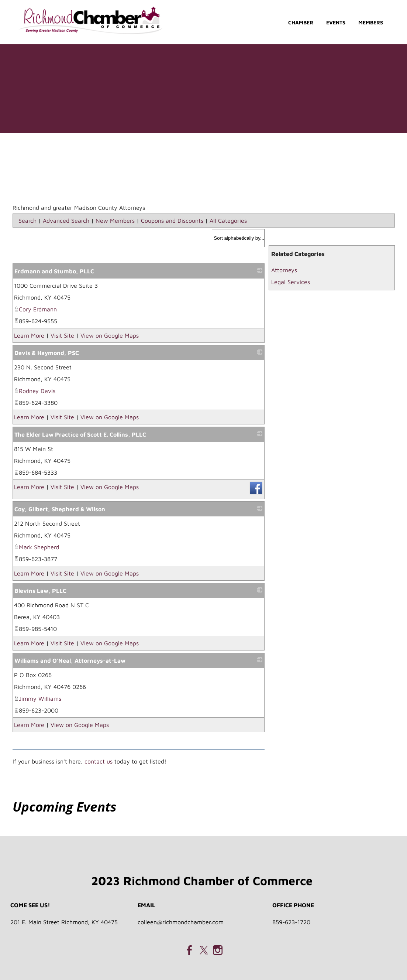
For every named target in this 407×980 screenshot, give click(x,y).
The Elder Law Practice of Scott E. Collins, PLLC (80, 434)
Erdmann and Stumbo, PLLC (54, 271)
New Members (115, 221)
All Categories (228, 221)
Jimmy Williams (38, 699)
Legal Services (291, 282)
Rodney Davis (35, 391)
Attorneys (284, 270)
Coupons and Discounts (172, 221)
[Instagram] (218, 950)
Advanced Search (66, 221)
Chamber (301, 22)
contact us (99, 761)
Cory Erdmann (35, 309)
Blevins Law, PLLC (40, 591)
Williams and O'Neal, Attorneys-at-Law (70, 660)
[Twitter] (204, 950)
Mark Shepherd (37, 547)
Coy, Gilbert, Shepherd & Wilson (60, 509)
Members (371, 22)
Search (27, 221)
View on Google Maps (110, 335)
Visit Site (62, 335)
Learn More (29, 335)
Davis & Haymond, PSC (47, 353)
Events (336, 22)
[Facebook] (190, 950)
